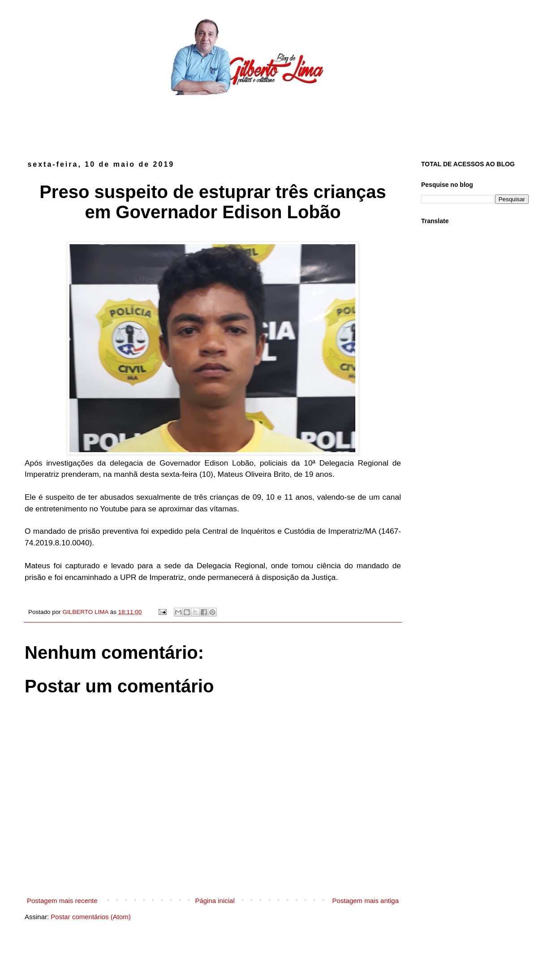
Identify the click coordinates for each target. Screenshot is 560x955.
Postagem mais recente (62, 901)
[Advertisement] (280, 120)
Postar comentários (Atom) (90, 917)
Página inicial (215, 901)
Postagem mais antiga (366, 901)
